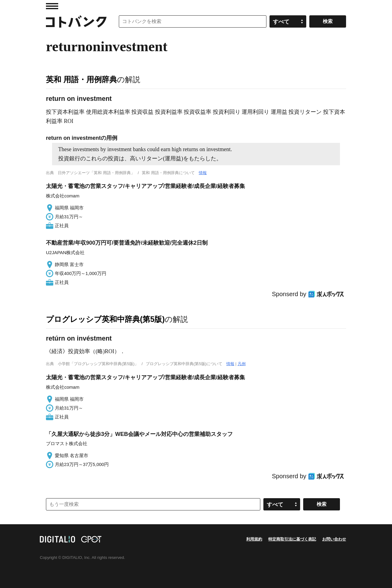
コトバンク (76, 21)
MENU (52, 6)
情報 (203, 173)
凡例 (242, 364)
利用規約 (254, 539)
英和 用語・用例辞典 (81, 79)
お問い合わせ (334, 539)
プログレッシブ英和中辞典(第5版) (105, 319)
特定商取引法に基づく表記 (292, 539)
